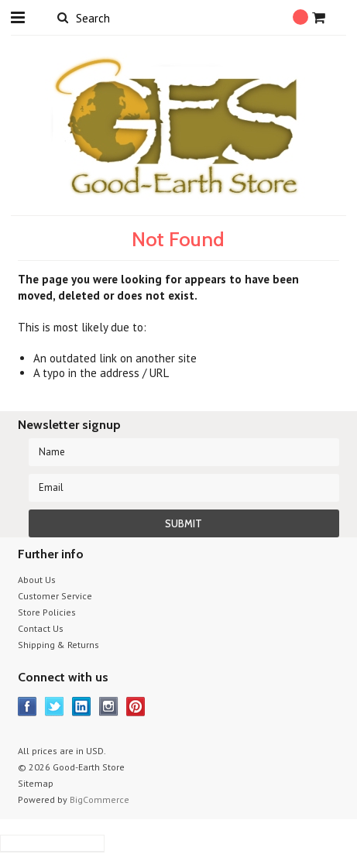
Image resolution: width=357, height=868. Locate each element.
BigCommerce (100, 799)
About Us (37, 580)
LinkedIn (82, 707)
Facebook (27, 707)
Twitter (55, 707)
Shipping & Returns (58, 645)
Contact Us (41, 628)
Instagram (109, 707)
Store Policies (47, 612)
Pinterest (136, 707)
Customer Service (55, 596)
